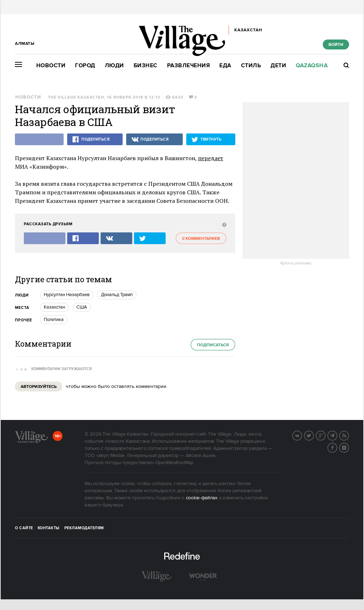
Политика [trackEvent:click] (54, 320)
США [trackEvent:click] (82, 307)
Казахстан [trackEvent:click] (54, 307)
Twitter (314, 435)
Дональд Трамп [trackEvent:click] (117, 295)
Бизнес (146, 66)
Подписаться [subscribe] (213, 345)
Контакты (49, 528)
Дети (278, 66)
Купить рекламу (296, 263)
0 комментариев (201, 239)
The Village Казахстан (76, 98)
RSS (349, 435)
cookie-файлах (202, 498)
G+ (325, 435)
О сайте (24, 528)
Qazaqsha (312, 66)
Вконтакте (302, 435)
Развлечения (189, 66)
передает (211, 158)
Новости (51, 66)
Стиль (251, 66)
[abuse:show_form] (223, 224)
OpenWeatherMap (174, 463)
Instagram (349, 447)
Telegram (337, 435)
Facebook (337, 447)
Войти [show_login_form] (336, 45)
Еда (225, 66)
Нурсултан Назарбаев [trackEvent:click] (67, 295)
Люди (114, 66)
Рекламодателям (84, 528)
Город (85, 66)
